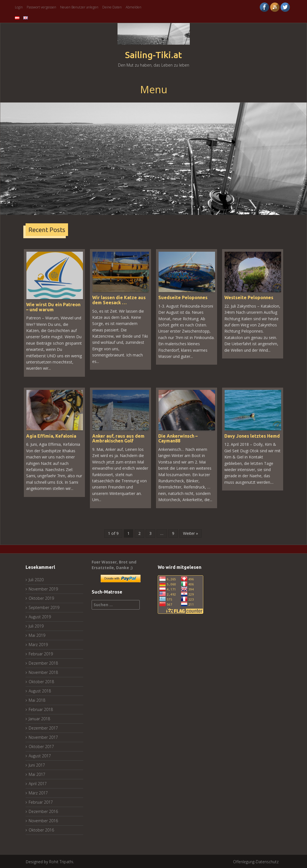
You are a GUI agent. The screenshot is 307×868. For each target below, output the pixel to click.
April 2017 (38, 783)
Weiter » (190, 533)
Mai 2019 (37, 635)
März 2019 (38, 644)
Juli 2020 (36, 579)
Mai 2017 (37, 774)
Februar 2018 (41, 709)
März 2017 (38, 792)
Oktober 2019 (41, 598)
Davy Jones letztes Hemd (252, 435)
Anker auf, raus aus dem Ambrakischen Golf (118, 438)
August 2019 (40, 616)
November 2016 (43, 820)
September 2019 (44, 607)
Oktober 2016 (41, 829)
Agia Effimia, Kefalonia (51, 435)
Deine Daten (112, 7)
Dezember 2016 (43, 811)
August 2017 (40, 755)
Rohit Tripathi (61, 861)
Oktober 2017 (41, 746)
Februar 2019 (41, 653)
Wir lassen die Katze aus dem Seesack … (119, 300)
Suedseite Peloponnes (183, 297)
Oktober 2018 (41, 681)
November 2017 (43, 737)
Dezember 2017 (43, 727)
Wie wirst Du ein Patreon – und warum (53, 307)
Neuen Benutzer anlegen (79, 7)
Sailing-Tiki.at (153, 55)
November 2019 (43, 588)
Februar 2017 (41, 802)
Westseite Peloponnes (249, 297)
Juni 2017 (37, 764)
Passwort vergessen (41, 7)
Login (19, 7)
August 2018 (40, 690)
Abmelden (134, 7)
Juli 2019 (36, 625)
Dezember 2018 (43, 663)
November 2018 (43, 672)
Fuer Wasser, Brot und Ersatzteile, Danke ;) (114, 564)
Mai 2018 (37, 700)
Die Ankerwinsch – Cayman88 (178, 438)
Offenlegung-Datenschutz (256, 861)
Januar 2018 (39, 718)
